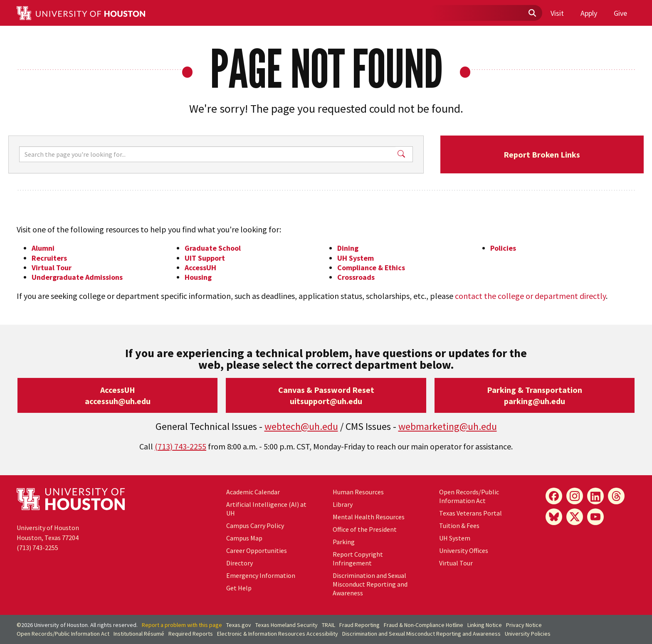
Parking (344, 542)
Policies (503, 248)
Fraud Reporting (359, 625)
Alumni (43, 248)
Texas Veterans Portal (470, 513)
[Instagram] (575, 496)
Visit (557, 13)
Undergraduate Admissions (77, 277)
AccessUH (200, 268)
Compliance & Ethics (371, 268)
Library (343, 504)
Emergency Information (261, 575)
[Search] (207, 154)
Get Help (239, 588)
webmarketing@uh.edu (448, 426)
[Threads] (616, 496)
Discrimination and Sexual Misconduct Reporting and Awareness (370, 584)
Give (620, 13)
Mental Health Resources (369, 517)
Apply (589, 13)
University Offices (464, 550)
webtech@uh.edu (301, 426)
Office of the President (365, 529)
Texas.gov (239, 625)
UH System (356, 258)
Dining (348, 248)
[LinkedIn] (595, 496)
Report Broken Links (542, 154)
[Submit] (532, 13)
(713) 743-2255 (180, 446)
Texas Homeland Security (286, 625)
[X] (575, 517)
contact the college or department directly (530, 296)
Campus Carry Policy (255, 526)
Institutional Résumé (139, 634)
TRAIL (328, 625)
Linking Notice (485, 625)
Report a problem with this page (182, 625)
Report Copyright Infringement (358, 559)
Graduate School (213, 248)
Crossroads (356, 277)
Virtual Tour (52, 268)
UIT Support (205, 258)
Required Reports (191, 634)
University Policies (528, 634)
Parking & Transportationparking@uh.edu (535, 395)
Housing (198, 277)
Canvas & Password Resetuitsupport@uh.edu (326, 395)
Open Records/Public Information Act (469, 496)
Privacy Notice (524, 625)
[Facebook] (554, 496)
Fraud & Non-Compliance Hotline (424, 625)
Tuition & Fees (459, 526)
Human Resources (358, 492)
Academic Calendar (253, 492)
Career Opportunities (257, 550)
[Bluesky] (554, 517)
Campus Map (244, 538)
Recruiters (49, 258)
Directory (240, 563)
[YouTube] (595, 517)
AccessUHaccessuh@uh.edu (118, 395)
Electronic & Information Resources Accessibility (278, 634)
